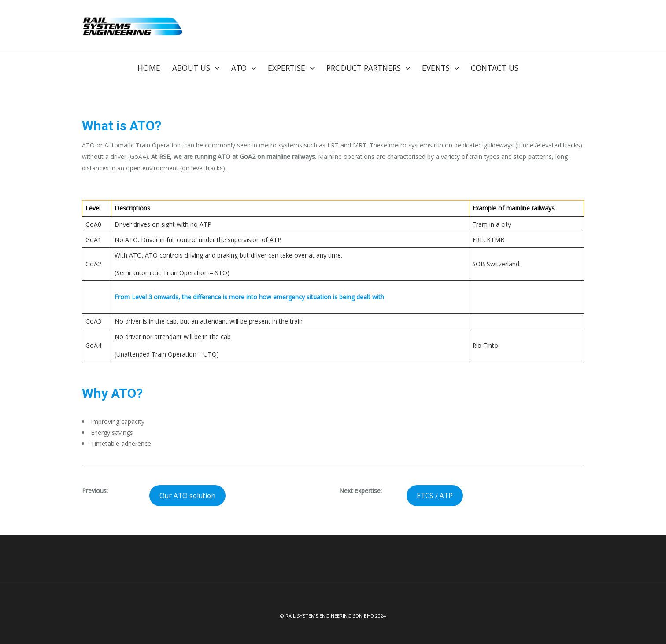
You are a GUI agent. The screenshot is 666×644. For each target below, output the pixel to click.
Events (436, 68)
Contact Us (495, 68)
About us (191, 68)
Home (149, 68)
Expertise (287, 68)
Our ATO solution (187, 494)
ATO (239, 68)
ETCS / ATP (435, 494)
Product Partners (364, 68)
